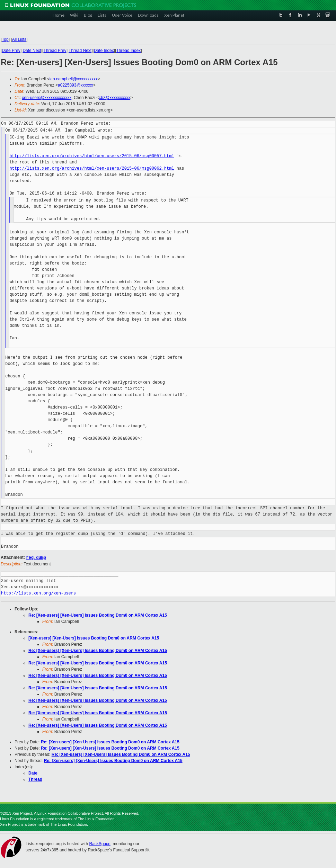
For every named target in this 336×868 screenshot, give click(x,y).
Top (5, 39)
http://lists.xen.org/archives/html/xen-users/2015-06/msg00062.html (92, 168)
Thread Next (80, 51)
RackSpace (100, 843)
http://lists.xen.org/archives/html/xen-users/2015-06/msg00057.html (92, 156)
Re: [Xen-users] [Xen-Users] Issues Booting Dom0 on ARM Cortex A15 (98, 615)
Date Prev (11, 51)
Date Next (32, 51)
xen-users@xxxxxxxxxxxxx (47, 98)
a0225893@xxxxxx (76, 85)
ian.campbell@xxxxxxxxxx (74, 79)
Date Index (104, 51)
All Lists (19, 39)
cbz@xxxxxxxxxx (114, 98)
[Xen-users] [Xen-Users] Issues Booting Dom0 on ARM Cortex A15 (94, 638)
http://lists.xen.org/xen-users (38, 593)
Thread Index (129, 51)
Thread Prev (55, 51)
